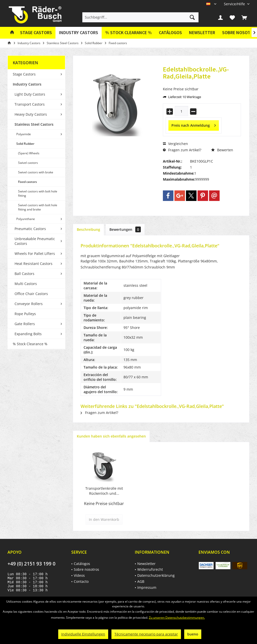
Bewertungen (125, 229)
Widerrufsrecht (150, 569)
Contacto (81, 581)
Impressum (147, 587)
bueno (193, 634)
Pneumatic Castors (30, 229)
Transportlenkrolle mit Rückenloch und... (104, 491)
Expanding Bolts (28, 334)
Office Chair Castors (31, 294)
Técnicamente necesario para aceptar (146, 634)
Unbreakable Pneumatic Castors (35, 241)
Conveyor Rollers (29, 304)
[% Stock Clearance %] (128, 33)
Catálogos (170, 32)
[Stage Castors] (36, 33)
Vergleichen (175, 144)
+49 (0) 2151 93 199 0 (31, 564)
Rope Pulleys (25, 314)
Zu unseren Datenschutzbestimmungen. (177, 618)
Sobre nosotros (86, 569)
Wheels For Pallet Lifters (35, 254)
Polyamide (24, 134)
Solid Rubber (25, 144)
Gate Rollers (25, 324)
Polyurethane (26, 219)
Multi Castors (26, 284)
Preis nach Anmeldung (194, 125)
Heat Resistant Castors (34, 264)
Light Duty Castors (30, 94)
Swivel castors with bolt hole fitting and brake (38, 207)
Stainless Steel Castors (34, 124)
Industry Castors (27, 84)
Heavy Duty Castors (31, 114)
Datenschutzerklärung (156, 575)
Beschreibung (88, 229)
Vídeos (79, 575)
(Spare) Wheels (29, 153)
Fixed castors (27, 182)
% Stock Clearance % (30, 344)
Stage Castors (24, 74)
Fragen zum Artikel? (182, 150)
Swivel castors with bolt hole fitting (38, 193)
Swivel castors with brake (36, 172)
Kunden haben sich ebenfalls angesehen (111, 436)
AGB (141, 581)
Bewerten (222, 150)
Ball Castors (24, 274)
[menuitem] (235, 4)
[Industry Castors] (79, 33)
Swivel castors (28, 163)
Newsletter (202, 32)
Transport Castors (30, 104)
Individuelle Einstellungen (83, 634)
